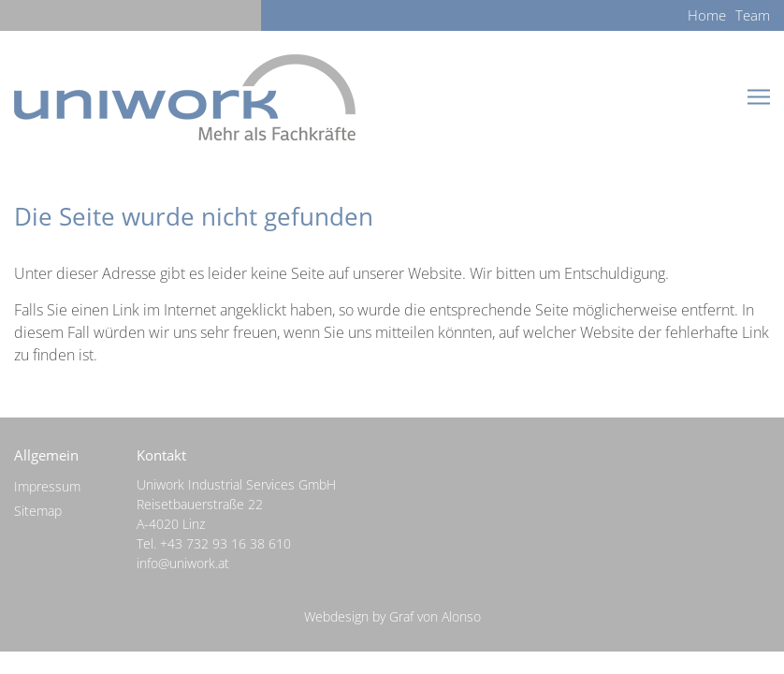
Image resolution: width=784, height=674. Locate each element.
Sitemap (38, 511)
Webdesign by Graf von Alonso (392, 616)
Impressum (47, 486)
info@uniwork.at (183, 563)
